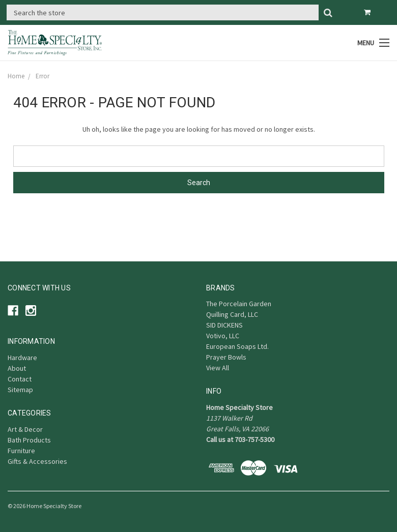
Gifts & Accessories (37, 461)
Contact (20, 379)
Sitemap (20, 390)
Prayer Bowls (226, 357)
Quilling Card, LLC (232, 314)
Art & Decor (25, 429)
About (17, 368)
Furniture (21, 451)
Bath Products (29, 440)
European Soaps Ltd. (237, 346)
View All (218, 368)
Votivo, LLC (223, 336)
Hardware (22, 358)
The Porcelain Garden (239, 304)
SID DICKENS (224, 325)
